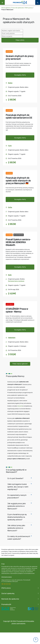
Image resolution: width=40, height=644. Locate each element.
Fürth (10, 146)
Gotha (10, 207)
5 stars (2, 584)
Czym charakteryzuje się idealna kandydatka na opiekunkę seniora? (17, 517)
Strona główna (6, 8)
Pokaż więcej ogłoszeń (20, 364)
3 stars (6, 584)
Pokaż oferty (20, 40)
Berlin (10, 275)
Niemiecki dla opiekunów (10, 599)
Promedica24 (6, 604)
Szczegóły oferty (20, 75)
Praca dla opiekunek (18, 8)
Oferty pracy (29, 8)
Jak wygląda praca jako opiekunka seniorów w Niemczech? (17, 506)
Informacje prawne (7, 577)
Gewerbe (20, 406)
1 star (10, 584)
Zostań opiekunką (8, 593)
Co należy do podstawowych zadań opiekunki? (19, 538)
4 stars (4, 584)
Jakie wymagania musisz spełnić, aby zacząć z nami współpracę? (18, 487)
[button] (36, 640)
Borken (10, 83)
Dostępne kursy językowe (16, 281)
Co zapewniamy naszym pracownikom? (17, 496)
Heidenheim (12, 338)
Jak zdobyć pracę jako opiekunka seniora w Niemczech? (16, 528)
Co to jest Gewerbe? (15, 478)
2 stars (8, 584)
